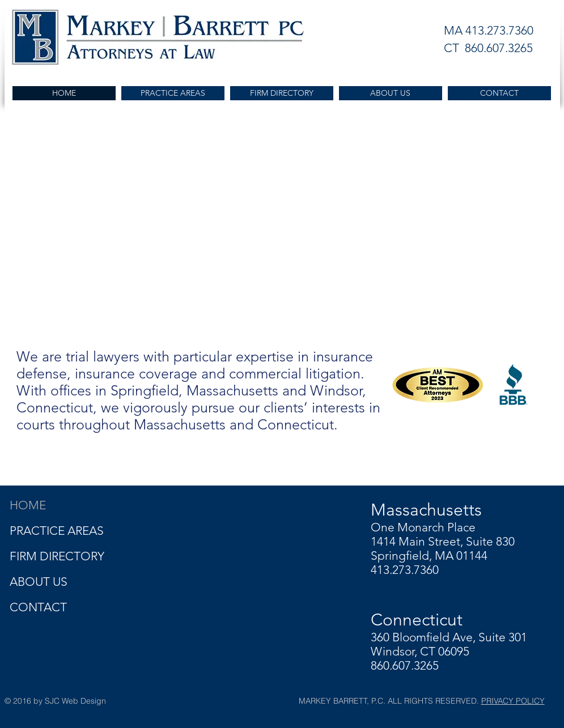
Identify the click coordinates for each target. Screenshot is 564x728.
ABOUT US (39, 582)
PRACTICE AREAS (57, 531)
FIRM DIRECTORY (57, 556)
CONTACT (38, 607)
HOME (28, 505)
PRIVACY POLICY (513, 701)
